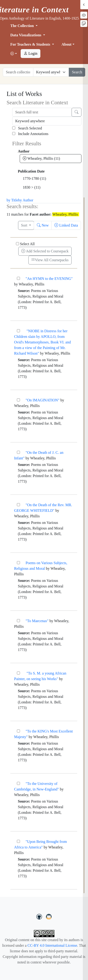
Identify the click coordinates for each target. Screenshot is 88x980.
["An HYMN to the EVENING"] (18, 278)
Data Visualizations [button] (26, 35)
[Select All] (17, 244)
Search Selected (27, 128)
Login (31, 53)
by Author (26, 200)
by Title (12, 200)
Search (77, 72)
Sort (25, 225)
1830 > (32, 187)
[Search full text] (42, 112)
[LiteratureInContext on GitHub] (40, 916)
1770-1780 (34, 178)
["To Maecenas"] (18, 621)
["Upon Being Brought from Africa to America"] (18, 841)
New (43, 225)
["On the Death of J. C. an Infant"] (18, 452)
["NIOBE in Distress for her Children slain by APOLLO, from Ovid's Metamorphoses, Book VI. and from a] (18, 331)
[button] (14, 54)
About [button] (67, 44)
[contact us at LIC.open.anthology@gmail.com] (49, 916)
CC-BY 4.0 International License (52, 945)
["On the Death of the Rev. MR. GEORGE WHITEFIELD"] (18, 505)
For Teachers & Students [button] (31, 44)
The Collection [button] (23, 26)
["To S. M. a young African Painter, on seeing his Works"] (18, 673)
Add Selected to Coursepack (45, 251)
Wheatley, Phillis (41, 158)
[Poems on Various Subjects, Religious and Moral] (18, 563)
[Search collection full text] (18, 72)
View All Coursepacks (50, 260)
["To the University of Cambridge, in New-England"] (18, 783)
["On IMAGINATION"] (18, 400)
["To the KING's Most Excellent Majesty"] (18, 731)
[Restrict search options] (51, 72)
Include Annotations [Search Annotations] (30, 134)
